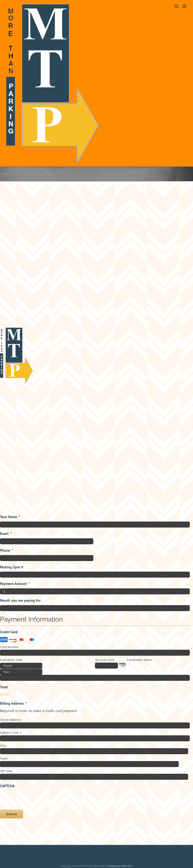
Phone (7, 550)
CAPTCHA (7, 786)
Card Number (9, 647)
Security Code (105, 660)
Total (4, 687)
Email (6, 534)
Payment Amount (15, 584)
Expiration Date (11, 660)
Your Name (10, 517)
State (4, 758)
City (3, 745)
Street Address (11, 720)
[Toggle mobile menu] (185, 6)
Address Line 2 (11, 733)
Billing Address (13, 703)
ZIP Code (6, 771)
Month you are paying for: (21, 600)
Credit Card (9, 632)
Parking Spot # (12, 567)
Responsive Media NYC (120, 866)
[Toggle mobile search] (176, 6)
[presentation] (31, 798)
